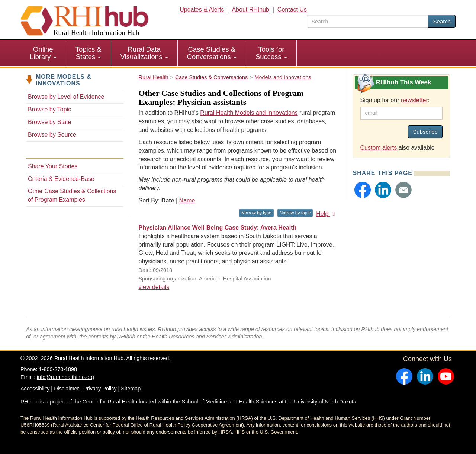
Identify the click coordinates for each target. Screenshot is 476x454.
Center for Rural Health (110, 402)
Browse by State (50, 122)
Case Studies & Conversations (212, 53)
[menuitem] (43, 53)
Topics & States (89, 53)
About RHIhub (250, 9)
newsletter (414, 100)
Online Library (43, 53)
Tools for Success (271, 53)
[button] (363, 190)
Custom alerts (379, 148)
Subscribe (425, 132)
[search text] (368, 21)
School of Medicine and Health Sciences (230, 402)
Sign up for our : (395, 100)
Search (442, 21)
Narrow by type (256, 213)
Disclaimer (66, 389)
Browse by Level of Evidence (66, 97)
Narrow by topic (295, 213)
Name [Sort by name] (187, 200)
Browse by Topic (49, 109)
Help (327, 214)
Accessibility (35, 389)
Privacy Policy (100, 389)
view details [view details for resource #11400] (154, 287)
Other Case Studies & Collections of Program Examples (72, 195)
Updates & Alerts (202, 9)
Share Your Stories (53, 166)
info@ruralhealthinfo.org (65, 377)
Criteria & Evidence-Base (61, 179)
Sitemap (131, 389)
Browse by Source (52, 135)
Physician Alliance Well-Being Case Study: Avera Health (218, 228)
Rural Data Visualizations (144, 53)
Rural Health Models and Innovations (249, 113)
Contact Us (292, 9)
